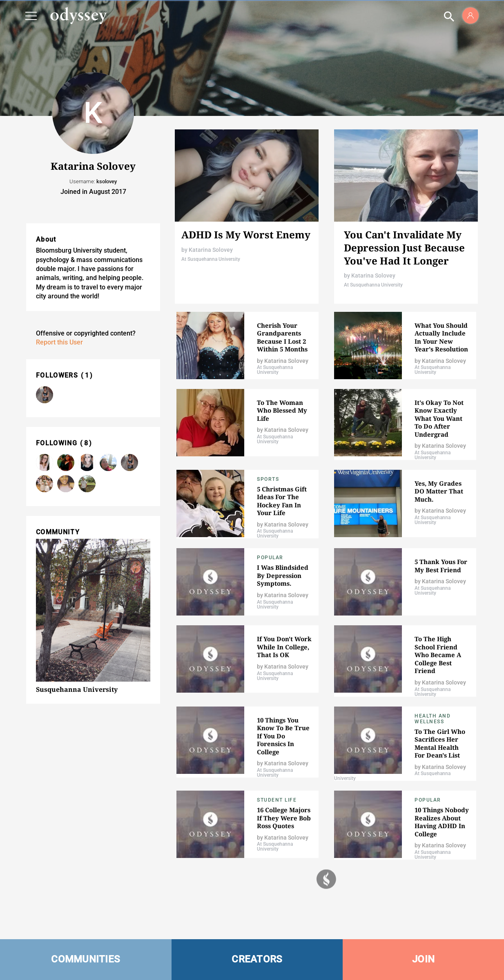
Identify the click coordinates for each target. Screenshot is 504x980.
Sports (268, 479)
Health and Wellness (433, 719)
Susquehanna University (77, 689)
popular (270, 558)
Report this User (59, 342)
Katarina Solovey (211, 250)
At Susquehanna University (211, 259)
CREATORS (257, 959)
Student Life (277, 800)
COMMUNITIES (86, 959)
